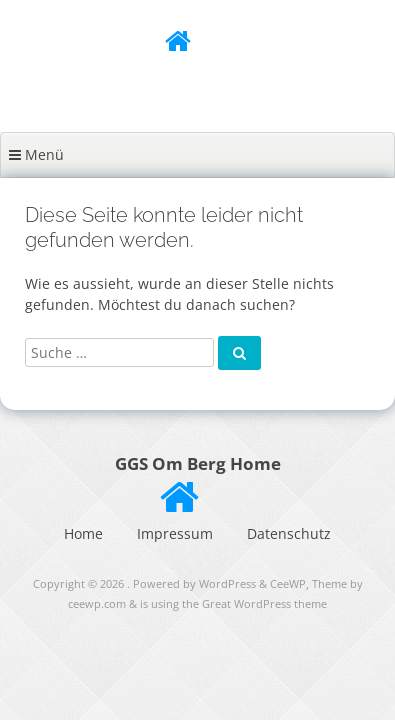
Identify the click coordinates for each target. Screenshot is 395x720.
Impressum (175, 533)
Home (83, 533)
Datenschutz (289, 533)
